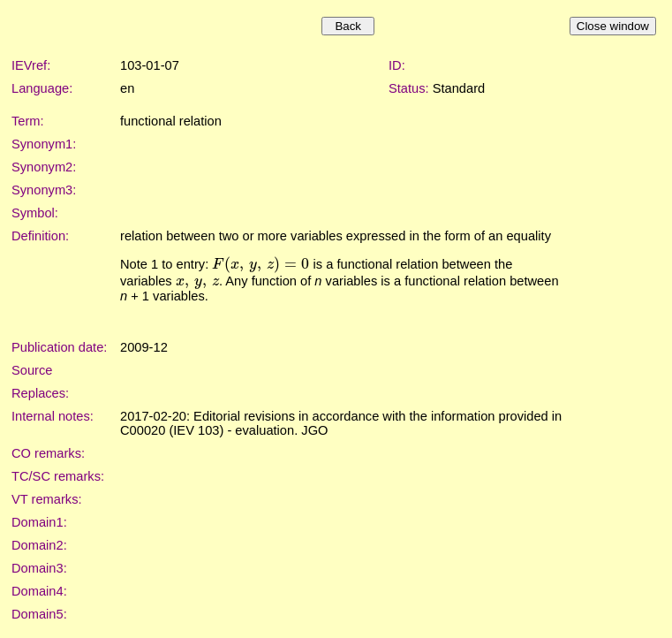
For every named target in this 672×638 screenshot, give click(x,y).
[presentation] (260, 264)
